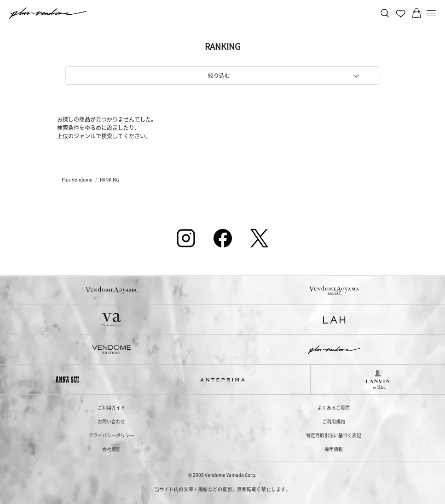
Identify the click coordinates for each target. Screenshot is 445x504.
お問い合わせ (111, 421)
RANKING (110, 179)
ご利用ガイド (111, 407)
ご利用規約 (334, 421)
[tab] (223, 76)
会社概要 (111, 449)
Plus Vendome (77, 179)
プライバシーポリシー (111, 435)
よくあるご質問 (334, 407)
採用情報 (334, 449)
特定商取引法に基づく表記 (334, 435)
